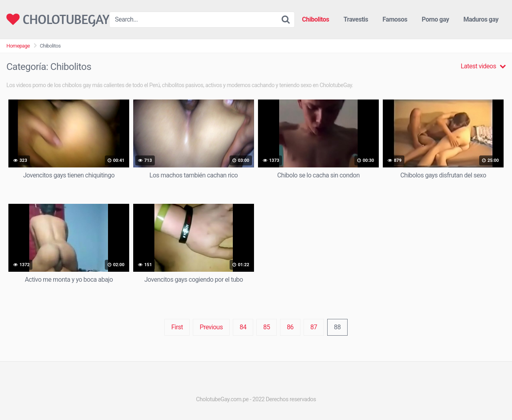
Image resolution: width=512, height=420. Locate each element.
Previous (211, 327)
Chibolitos (316, 19)
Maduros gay (481, 19)
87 (314, 327)
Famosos (395, 19)
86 (290, 327)
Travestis (356, 19)
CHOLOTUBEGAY (58, 19)
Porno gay (435, 19)
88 (337, 327)
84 (243, 327)
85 (267, 327)
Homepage (18, 46)
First (177, 327)
